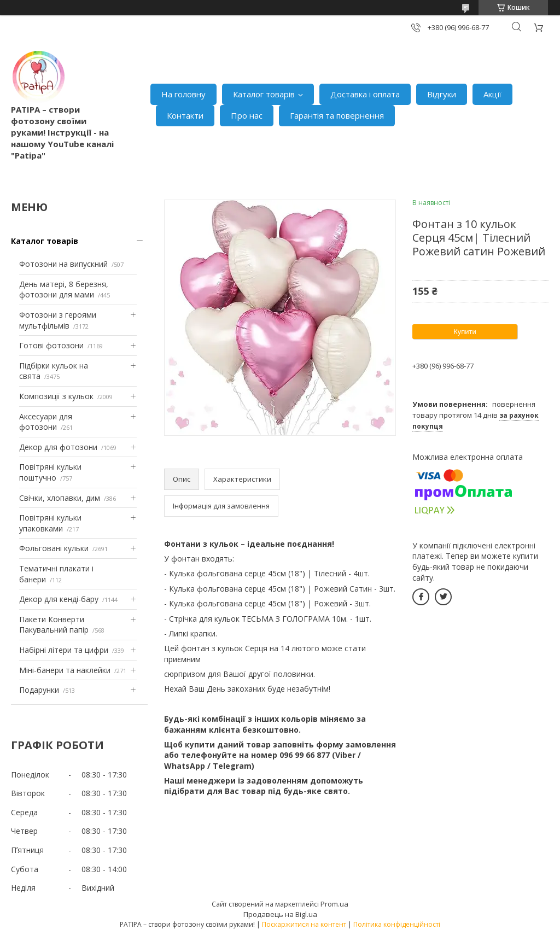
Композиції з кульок (56, 396)
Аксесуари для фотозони (46, 422)
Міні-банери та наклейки (65, 670)
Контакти (185, 115)
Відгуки (442, 94)
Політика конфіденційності (397, 924)
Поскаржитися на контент (304, 924)
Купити (465, 332)
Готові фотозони (51, 345)
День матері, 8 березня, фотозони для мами (64, 290)
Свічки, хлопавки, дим (60, 498)
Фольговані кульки (54, 548)
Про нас (247, 115)
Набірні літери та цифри (64, 650)
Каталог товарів (264, 94)
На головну (183, 94)
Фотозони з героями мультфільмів (58, 320)
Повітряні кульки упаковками (50, 523)
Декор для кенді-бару (59, 599)
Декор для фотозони (58, 447)
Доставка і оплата (365, 94)
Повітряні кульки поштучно (50, 472)
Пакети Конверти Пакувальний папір (54, 625)
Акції (492, 94)
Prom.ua (334, 904)
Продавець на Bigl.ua (280, 914)
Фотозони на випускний (63, 264)
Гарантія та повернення (337, 115)
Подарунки (39, 690)
